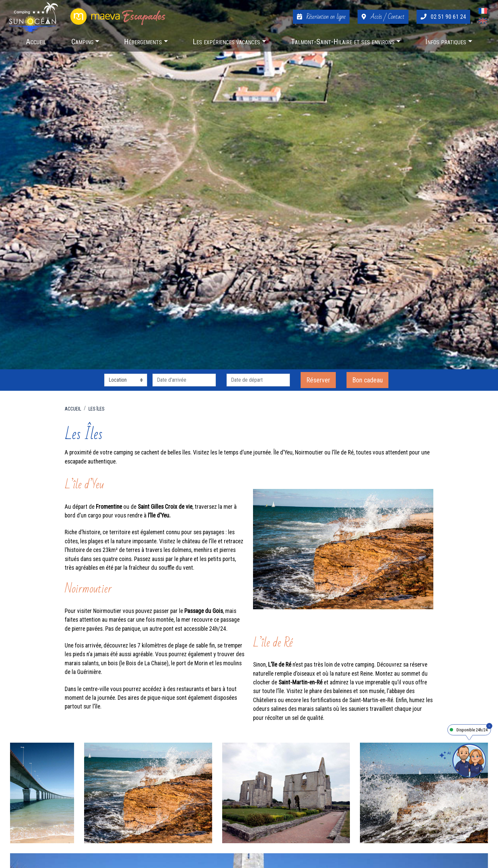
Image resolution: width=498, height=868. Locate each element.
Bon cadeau (367, 380)
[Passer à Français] (483, 12)
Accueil (73, 409)
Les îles (97, 409)
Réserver (318, 380)
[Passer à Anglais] (483, 22)
